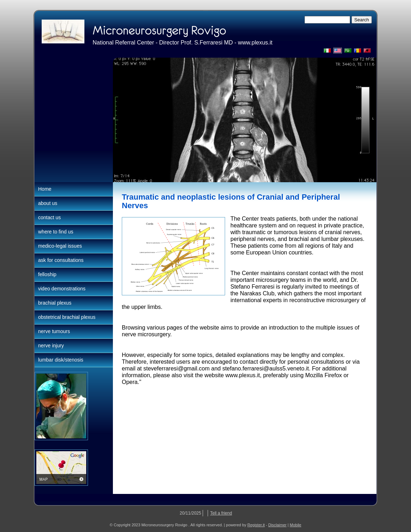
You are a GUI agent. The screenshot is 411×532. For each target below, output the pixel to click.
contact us (50, 217)
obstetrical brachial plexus (67, 317)
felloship (47, 274)
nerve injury (51, 346)
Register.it (256, 525)
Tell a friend (221, 513)
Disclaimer (277, 525)
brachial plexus (55, 303)
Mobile (296, 525)
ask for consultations (61, 260)
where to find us (56, 232)
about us (48, 203)
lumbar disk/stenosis (61, 360)
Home (45, 189)
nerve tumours (54, 331)
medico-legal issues (60, 246)
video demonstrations (62, 289)
